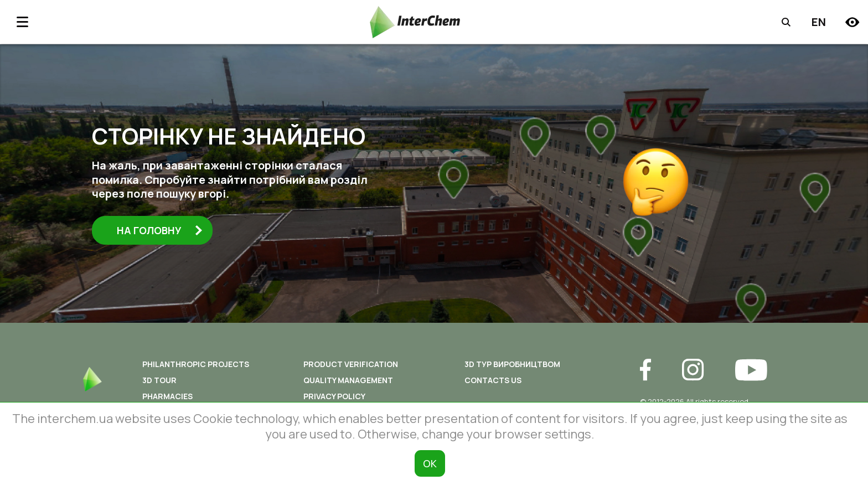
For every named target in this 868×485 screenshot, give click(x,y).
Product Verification (351, 364)
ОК (430, 463)
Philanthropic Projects (196, 364)
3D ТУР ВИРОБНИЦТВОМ (512, 364)
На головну (160, 230)
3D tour (159, 380)
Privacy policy (334, 396)
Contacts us (493, 380)
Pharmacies (167, 396)
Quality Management (348, 380)
